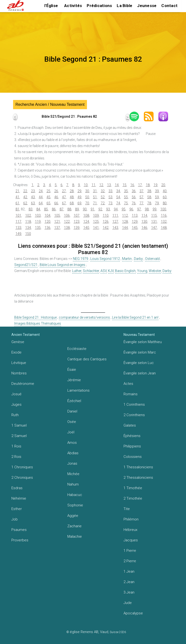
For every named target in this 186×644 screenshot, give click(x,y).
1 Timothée (133, 488)
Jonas (72, 463)
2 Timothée (133, 498)
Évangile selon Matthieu (143, 342)
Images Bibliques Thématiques (38, 323)
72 (103, 203)
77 (141, 203)
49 (79, 197)
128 (125, 222)
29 (79, 191)
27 (64, 191)
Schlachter (91, 271)
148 (164, 228)
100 (163, 209)
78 (149, 203)
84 (38, 209)
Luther (77, 271)
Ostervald (152, 259)
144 (125, 228)
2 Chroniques (22, 478)
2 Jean (129, 582)
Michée (73, 474)
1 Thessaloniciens (138, 467)
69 (79, 203)
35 (126, 191)
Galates (130, 425)
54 (118, 197)
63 (33, 203)
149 (18, 234)
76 (134, 203)
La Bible (124, 6)
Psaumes (19, 530)
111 (115, 215)
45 (48, 197)
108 (86, 215)
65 (48, 203)
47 (64, 197)
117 (18, 222)
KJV (111, 271)
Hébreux (130, 530)
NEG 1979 (81, 259)
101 (18, 215)
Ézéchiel (74, 401)
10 (86, 185)
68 (72, 203)
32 (103, 191)
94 (116, 209)
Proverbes (20, 540)
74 (118, 203)
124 (86, 222)
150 (28, 234)
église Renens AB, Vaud (89, 632)
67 (64, 203)
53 (110, 197)
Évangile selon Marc (140, 352)
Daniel (72, 411)
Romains (131, 394)
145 (135, 228)
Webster (155, 271)
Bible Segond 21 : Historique (35, 317)
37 (141, 191)
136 (47, 228)
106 (67, 215)
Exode (16, 352)
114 (144, 215)
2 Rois (16, 457)
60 (165, 197)
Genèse (18, 342)
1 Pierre (130, 551)
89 (77, 209)
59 (157, 197)
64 (41, 203)
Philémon (131, 519)
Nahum (73, 484)
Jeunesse (147, 6)
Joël (71, 432)
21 (17, 191)
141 (96, 228)
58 (149, 197)
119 (38, 222)
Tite (127, 509)
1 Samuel (19, 425)
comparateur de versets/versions (84, 317)
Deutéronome (23, 384)
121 (57, 222)
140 (86, 228)
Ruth (15, 415)
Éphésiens (132, 436)
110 (106, 215)
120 (47, 222)
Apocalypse (133, 613)
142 (106, 228)
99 (155, 209)
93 (108, 209)
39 (157, 191)
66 (56, 203)
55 (126, 197)
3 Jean (129, 592)
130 (144, 222)
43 (33, 197)
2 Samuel (19, 436)
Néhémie (19, 498)
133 (18, 228)
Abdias (73, 453)
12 (101, 185)
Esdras (17, 488)
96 (131, 209)
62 (25, 203)
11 (93, 185)
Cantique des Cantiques (87, 359)
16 (132, 185)
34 (118, 191)
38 (149, 191)
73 (110, 203)
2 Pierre (130, 561)
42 (25, 197)
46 (56, 197)
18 (148, 185)
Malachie (75, 537)
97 (139, 209)
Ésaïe (72, 370)
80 (165, 203)
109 (96, 215)
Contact (169, 6)
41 (17, 197)
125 (96, 222)
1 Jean (129, 571)
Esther (17, 509)
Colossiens (133, 457)
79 (157, 203)
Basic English (125, 271)
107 (77, 215)
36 (134, 191)
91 (93, 209)
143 (115, 228)
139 (77, 228)
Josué (16, 394)
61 (17, 203)
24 (41, 191)
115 (154, 215)
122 (67, 222)
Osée (72, 422)
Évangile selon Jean (140, 373)
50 (87, 197)
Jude (128, 603)
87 (62, 209)
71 (95, 203)
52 (103, 197)
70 (87, 203)
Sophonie (75, 505)
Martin (127, 259)
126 (106, 222)
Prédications (99, 6)
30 (87, 191)
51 (95, 197)
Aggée (73, 516)
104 (47, 215)
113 (135, 215)
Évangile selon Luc (139, 363)
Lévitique (19, 363)
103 (38, 215)
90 (85, 209)
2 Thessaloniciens (138, 478)
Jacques (131, 540)
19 (155, 185)
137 (57, 228)
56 (134, 197)
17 (140, 185)
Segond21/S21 (26, 265)
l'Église (51, 6)
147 (154, 228)
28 (72, 191)
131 (154, 222)
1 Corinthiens (134, 405)
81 (17, 209)
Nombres (19, 373)
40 (165, 191)
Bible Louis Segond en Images (62, 265)
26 (56, 191)
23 (33, 191)
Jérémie (74, 380)
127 (115, 222)
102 (28, 215)
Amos (72, 443)
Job (15, 519)
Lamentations (78, 390)
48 (72, 197)
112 (125, 215)
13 (109, 185)
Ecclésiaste (77, 349)
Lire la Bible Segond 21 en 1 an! (135, 317)
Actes (128, 384)
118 (28, 222)
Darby (138, 259)
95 (124, 209)
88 (69, 209)
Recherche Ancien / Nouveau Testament (50, 104)
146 (144, 228)
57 (141, 197)
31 (95, 191)
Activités (73, 6)
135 (38, 228)
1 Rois (16, 446)
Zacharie (74, 526)
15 (124, 185)
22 (25, 191)
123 (77, 222)
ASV (104, 271)
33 (110, 191)
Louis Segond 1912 (105, 259)
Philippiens (132, 446)
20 (163, 185)
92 (100, 209)
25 (48, 191)
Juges (16, 405)
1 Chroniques (22, 467)
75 (126, 203)
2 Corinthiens (134, 415)
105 (57, 215)
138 (67, 228)
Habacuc (75, 495)
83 (31, 209)
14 (117, 185)
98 (147, 209)
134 (28, 228)
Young (142, 271)
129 (135, 222)
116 (164, 215)
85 (46, 209)
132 (164, 222)
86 (54, 209)
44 (41, 197)
